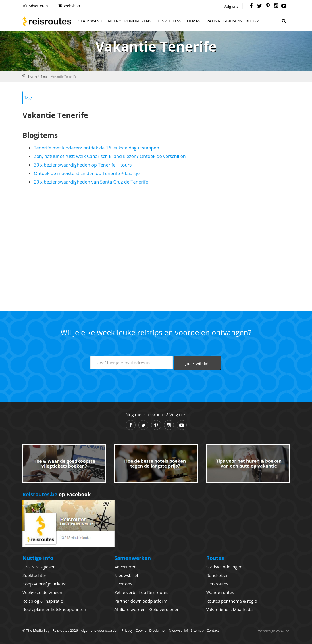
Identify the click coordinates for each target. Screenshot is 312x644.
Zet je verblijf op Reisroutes (141, 592)
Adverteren (35, 6)
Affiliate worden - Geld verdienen (147, 609)
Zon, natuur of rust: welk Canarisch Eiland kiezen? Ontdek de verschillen (110, 156)
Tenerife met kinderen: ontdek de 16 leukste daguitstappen (96, 148)
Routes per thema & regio (232, 601)
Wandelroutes (220, 592)
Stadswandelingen (100, 21)
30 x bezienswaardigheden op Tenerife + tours (83, 165)
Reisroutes (47, 21)
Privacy (127, 631)
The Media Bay (38, 631)
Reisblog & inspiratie (43, 601)
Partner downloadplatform (141, 601)
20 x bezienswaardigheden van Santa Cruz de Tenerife (91, 182)
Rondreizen (138, 21)
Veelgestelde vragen (42, 592)
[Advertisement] (122, 246)
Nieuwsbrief (126, 575)
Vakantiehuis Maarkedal (230, 609)
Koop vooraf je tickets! (44, 584)
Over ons (123, 584)
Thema (193, 21)
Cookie (141, 631)
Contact (213, 631)
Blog (252, 21)
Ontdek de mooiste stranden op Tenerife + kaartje (87, 173)
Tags (44, 76)
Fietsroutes (169, 21)
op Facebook (57, 494)
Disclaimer (158, 631)
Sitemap (197, 631)
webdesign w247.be (274, 631)
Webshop (69, 6)
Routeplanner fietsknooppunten (54, 609)
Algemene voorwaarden (100, 631)
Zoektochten (35, 575)
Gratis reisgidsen (223, 21)
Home (33, 76)
